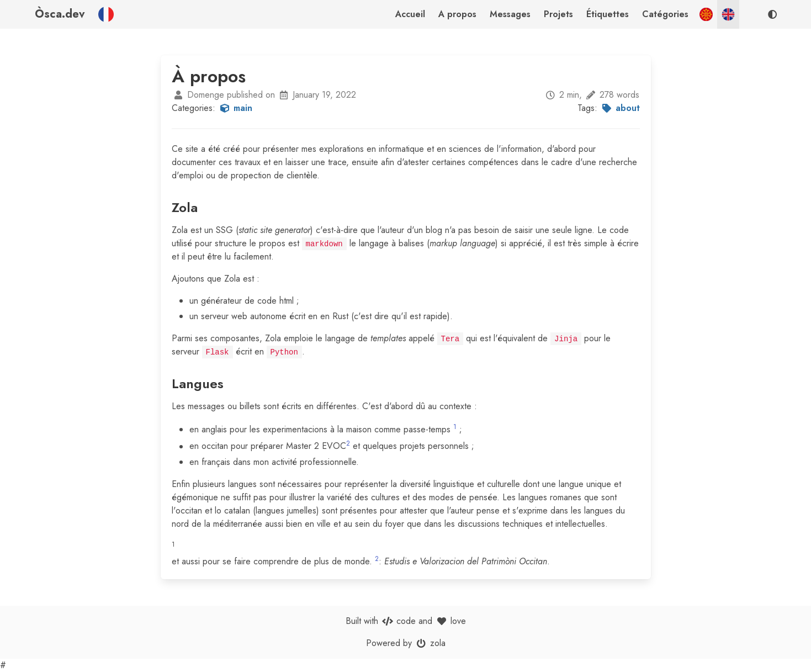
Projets (558, 14)
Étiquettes (608, 14)
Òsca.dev (60, 14)
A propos (457, 14)
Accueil (410, 14)
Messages (510, 14)
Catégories (665, 14)
